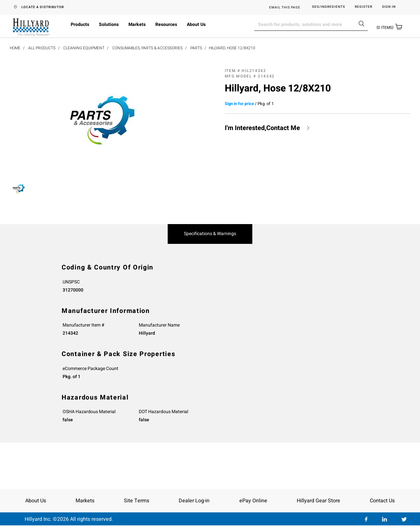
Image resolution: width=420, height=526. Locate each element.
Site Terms (137, 501)
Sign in (389, 7)
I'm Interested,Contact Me (262, 128)
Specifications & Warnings (210, 234)
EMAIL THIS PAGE (285, 7)
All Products (42, 48)
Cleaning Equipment (84, 48)
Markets (137, 24)
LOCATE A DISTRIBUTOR (43, 7)
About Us (196, 24)
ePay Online (253, 501)
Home (15, 48)
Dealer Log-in (194, 501)
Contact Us (382, 501)
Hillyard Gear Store (318, 501)
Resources (166, 24)
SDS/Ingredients (329, 7)
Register (364, 7)
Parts (196, 48)
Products (80, 24)
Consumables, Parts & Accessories (147, 48)
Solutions (109, 24)
